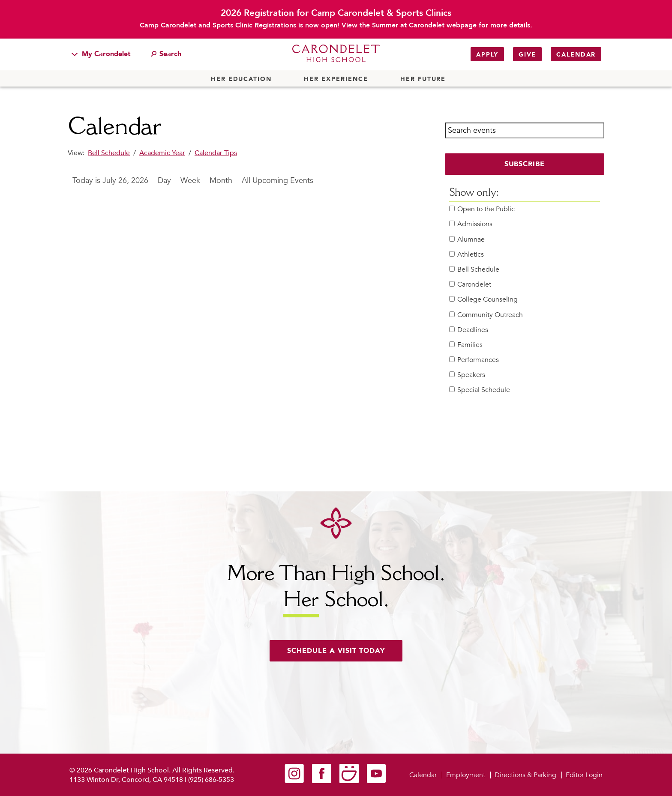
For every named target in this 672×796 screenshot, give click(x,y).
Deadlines (469, 330)
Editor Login (584, 775)
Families (466, 345)
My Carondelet (101, 54)
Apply (487, 55)
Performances (474, 360)
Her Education (241, 79)
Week (190, 181)
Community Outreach (486, 315)
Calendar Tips (216, 153)
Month (221, 181)
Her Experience (336, 79)
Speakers (467, 375)
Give (527, 55)
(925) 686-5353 (211, 780)
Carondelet (470, 285)
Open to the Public (482, 209)
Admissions (471, 224)
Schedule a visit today (336, 651)
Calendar (576, 55)
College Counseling (483, 300)
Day (164, 181)
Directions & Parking (525, 775)
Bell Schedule (109, 153)
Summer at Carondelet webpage (424, 25)
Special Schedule (480, 390)
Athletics (466, 255)
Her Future (423, 79)
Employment (466, 775)
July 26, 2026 (125, 181)
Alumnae (467, 240)
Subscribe (525, 164)
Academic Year (162, 153)
